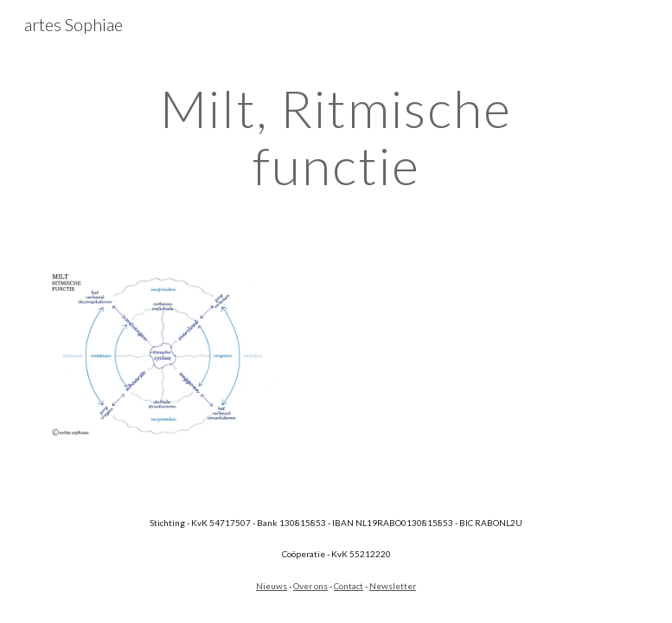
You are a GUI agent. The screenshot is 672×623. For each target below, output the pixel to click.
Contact (349, 586)
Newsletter (393, 586)
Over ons (310, 586)
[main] (336, 137)
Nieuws (272, 586)
